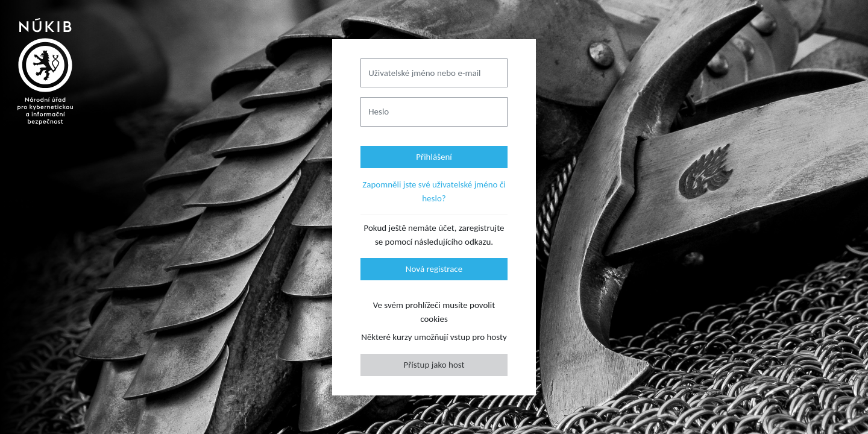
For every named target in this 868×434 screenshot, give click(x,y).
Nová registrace (434, 269)
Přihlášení (434, 157)
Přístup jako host (434, 365)
